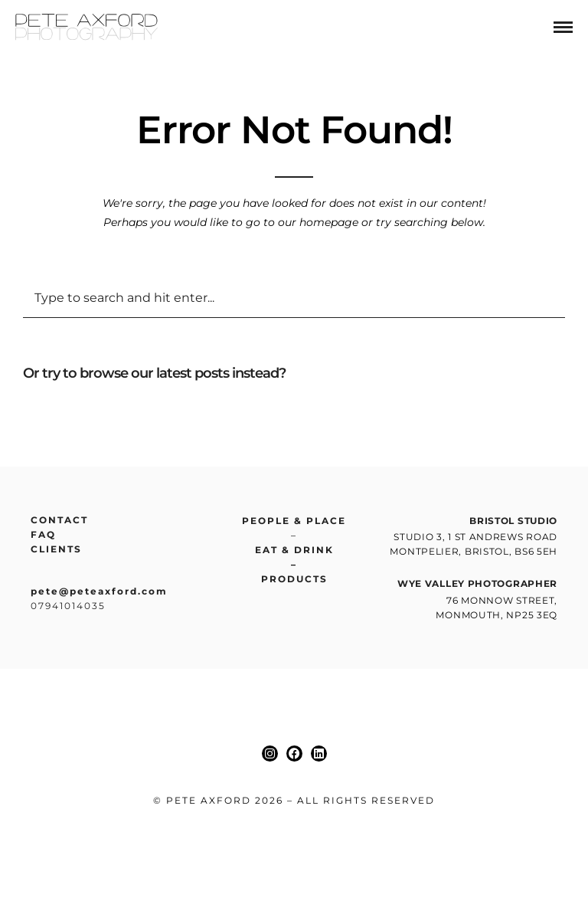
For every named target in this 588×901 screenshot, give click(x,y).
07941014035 (68, 606)
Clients (56, 549)
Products (294, 579)
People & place (294, 521)
